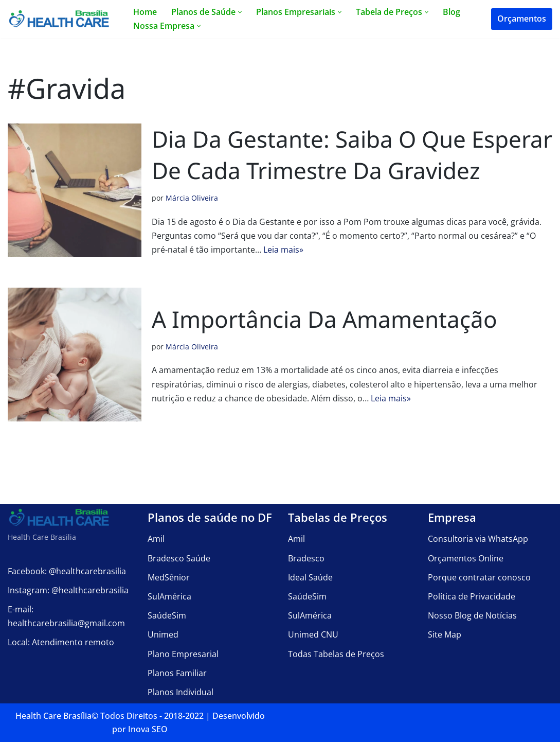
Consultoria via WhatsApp (478, 539)
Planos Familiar (177, 673)
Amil (156, 539)
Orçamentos (522, 19)
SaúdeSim (167, 615)
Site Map (445, 634)
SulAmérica (169, 596)
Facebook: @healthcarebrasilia (67, 571)
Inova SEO (148, 729)
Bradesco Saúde (179, 558)
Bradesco (306, 558)
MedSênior (169, 577)
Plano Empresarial (183, 654)
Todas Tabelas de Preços (336, 654)
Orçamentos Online (466, 558)
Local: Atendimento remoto (61, 643)
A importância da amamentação (324, 319)
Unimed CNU (313, 634)
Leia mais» (283, 250)
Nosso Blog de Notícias (472, 615)
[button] (240, 12)
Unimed (163, 634)
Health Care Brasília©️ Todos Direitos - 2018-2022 (110, 716)
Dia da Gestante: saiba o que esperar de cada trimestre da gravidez (352, 155)
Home (145, 12)
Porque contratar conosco (479, 577)
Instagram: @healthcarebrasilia (68, 590)
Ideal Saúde (310, 577)
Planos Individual (180, 692)
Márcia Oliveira (192, 198)
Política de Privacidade (472, 596)
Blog (451, 12)
